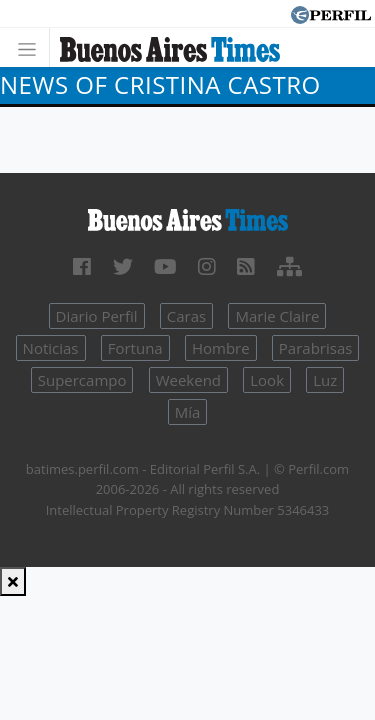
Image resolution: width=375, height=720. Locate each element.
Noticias (51, 348)
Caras (186, 316)
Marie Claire (277, 316)
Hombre (221, 348)
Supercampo (82, 380)
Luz (325, 380)
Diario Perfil (97, 316)
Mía (188, 412)
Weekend (188, 380)
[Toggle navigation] (32, 47)
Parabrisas (316, 348)
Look (267, 380)
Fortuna (135, 348)
